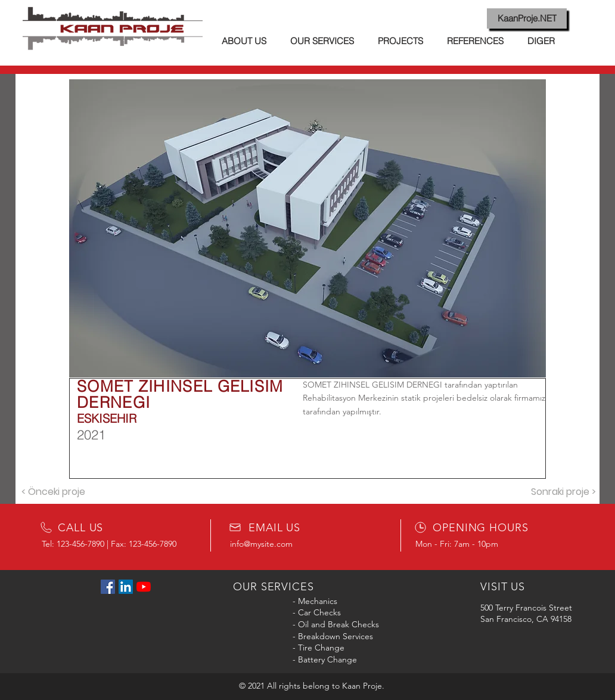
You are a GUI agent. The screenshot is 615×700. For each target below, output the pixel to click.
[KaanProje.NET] (527, 18)
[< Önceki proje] (53, 492)
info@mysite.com (261, 544)
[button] (307, 228)
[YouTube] (144, 587)
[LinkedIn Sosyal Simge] (126, 587)
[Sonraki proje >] (563, 492)
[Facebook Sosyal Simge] (108, 587)
